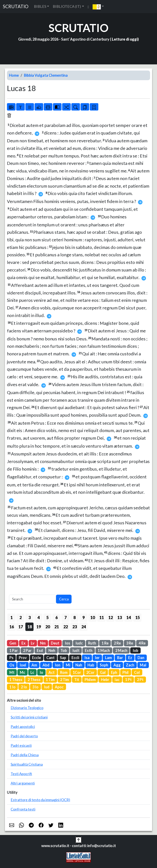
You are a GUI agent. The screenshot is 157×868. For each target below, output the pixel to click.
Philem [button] (90, 680)
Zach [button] (130, 665)
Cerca (64, 599)
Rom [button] (64, 672)
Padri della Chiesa (25, 755)
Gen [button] (13, 643)
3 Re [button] (130, 643)
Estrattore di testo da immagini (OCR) (40, 800)
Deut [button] (55, 643)
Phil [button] (126, 672)
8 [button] (75, 617)
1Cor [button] (77, 672)
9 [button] (84, 617)
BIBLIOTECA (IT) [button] (67, 6)
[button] (98, 7)
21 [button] (57, 627)
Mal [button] (143, 665)
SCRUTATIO (16, 6)
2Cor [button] (90, 672)
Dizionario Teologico (27, 708)
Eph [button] (114, 672)
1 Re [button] (105, 643)
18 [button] (30, 627)
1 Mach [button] (104, 650)
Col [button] (137, 672)
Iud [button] (47, 687)
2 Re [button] (117, 643)
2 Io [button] (24, 687)
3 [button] (30, 617)
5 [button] (48, 617)
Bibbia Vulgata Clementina (46, 75)
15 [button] (138, 617)
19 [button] (39, 627)
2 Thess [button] (34, 680)
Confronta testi (23, 809)
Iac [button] (117, 680)
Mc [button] (22, 672)
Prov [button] (23, 658)
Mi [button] (68, 665)
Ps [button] (11, 658)
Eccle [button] (36, 658)
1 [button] (12, 617)
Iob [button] (135, 650)
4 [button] (39, 617)
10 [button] (93, 617)
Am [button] (34, 665)
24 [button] (84, 627)
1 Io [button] (12, 687)
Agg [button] (117, 665)
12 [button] (111, 617)
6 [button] (57, 617)
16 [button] (12, 627)
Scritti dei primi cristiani (29, 717)
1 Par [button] (14, 650)
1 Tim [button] (50, 680)
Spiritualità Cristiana (27, 764)
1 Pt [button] (128, 680)
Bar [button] (120, 658)
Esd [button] (40, 650)
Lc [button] (32, 672)
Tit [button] (77, 680)
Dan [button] (141, 658)
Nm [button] (43, 643)
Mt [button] (12, 672)
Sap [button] (63, 658)
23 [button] (75, 627)
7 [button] (66, 617)
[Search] (33, 599)
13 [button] (120, 617)
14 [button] (129, 617)
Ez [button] (130, 658)
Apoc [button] (59, 687)
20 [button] (48, 627)
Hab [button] (91, 665)
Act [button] (52, 672)
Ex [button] (24, 643)
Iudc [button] (79, 643)
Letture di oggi (125, 39)
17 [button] (21, 627)
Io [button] (41, 672)
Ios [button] (67, 643)
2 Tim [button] (64, 680)
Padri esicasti (21, 745)
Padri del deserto (24, 736)
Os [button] (12, 665)
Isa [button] (87, 658)
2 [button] (21, 617)
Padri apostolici (23, 727)
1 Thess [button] (16, 680)
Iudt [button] (76, 650)
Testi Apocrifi (21, 774)
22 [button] (66, 627)
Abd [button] (46, 665)
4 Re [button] (142, 643)
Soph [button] (104, 665)
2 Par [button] (27, 650)
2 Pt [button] (140, 680)
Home (14, 75)
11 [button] (102, 617)
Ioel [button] (23, 665)
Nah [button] (79, 665)
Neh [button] (52, 650)
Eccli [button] (75, 658)
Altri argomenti (23, 783)
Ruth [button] (92, 643)
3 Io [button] (35, 687)
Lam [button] (108, 658)
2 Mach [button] (121, 650)
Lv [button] (33, 643)
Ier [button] (97, 658)
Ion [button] (58, 665)
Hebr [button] (105, 680)
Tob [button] (64, 650)
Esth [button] (89, 650)
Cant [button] (50, 658)
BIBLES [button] (40, 6)
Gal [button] (103, 672)
